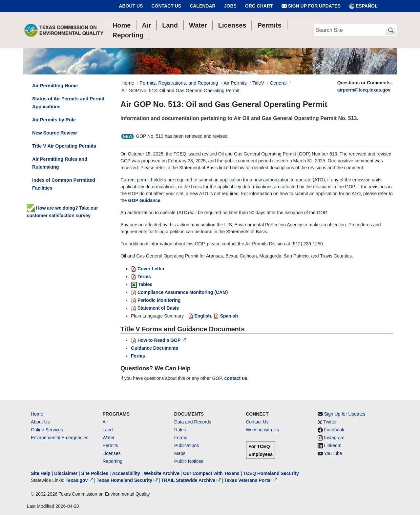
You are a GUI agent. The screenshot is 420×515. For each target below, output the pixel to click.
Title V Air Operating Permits (64, 146)
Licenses (111, 453)
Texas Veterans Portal (251, 480)
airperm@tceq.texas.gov (364, 90)
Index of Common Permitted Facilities (64, 184)
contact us (236, 378)
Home (37, 414)
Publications (187, 445)
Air (105, 422)
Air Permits (235, 83)
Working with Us (262, 430)
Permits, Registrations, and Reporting (179, 83)
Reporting (112, 461)
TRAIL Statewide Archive (191, 480)
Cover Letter (148, 269)
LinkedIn (333, 445)
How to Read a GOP (158, 340)
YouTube (333, 453)
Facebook (334, 430)
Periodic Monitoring (156, 300)
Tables (145, 284)
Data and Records (193, 422)
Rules (180, 430)
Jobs (230, 6)
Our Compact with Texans (211, 473)
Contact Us (166, 6)
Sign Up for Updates (311, 6)
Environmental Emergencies (60, 438)
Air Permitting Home (55, 86)
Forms (138, 356)
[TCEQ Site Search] (391, 30)
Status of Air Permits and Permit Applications (68, 103)
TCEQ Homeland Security (271, 473)
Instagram (334, 438)
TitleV (258, 83)
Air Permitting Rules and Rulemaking (60, 163)
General (278, 83)
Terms (141, 277)
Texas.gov (80, 480)
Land (107, 430)
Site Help (41, 473)
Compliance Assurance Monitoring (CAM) (179, 292)
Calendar (203, 6)
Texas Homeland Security (128, 480)
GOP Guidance (144, 200)
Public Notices (189, 461)
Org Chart (259, 6)
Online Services (47, 430)
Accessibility (127, 473)
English (199, 316)
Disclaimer (66, 473)
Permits (110, 445)
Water (108, 438)
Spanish (226, 316)
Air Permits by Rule (54, 120)
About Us (131, 6)
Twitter (330, 422)
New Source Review (54, 133)
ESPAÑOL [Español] (363, 6)
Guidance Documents (155, 348)
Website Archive (162, 473)
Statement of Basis (155, 308)
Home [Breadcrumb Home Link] (128, 83)
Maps (180, 453)
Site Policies (95, 473)
